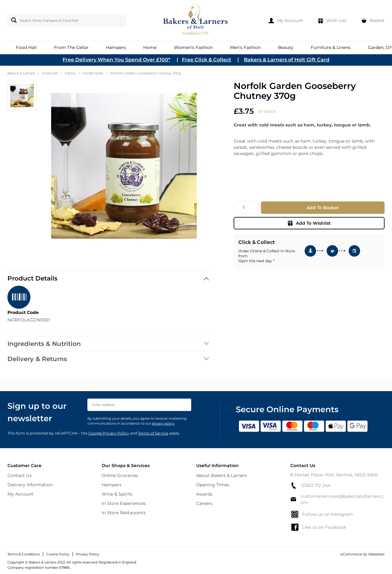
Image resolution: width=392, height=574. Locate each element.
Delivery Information (30, 485)
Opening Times (213, 485)
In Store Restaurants (124, 513)
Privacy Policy (88, 554)
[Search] (13, 20)
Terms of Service (153, 433)
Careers (204, 503)
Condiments (93, 73)
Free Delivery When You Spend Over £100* (117, 60)
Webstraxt (376, 554)
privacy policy (163, 423)
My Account (20, 494)
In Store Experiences (124, 503)
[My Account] (286, 20)
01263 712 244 (310, 486)
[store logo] (196, 20)
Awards (204, 494)
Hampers (112, 485)
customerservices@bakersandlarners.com (337, 499)
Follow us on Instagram (322, 514)
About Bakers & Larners (222, 475)
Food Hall (50, 73)
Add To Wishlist (309, 223)
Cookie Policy (58, 554)
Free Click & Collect (207, 60)
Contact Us (20, 475)
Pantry (70, 73)
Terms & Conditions (24, 554)
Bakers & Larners (21, 73)
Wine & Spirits (117, 494)
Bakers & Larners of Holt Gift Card (287, 60)
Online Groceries (120, 475)
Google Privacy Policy (109, 433)
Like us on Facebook (318, 527)
